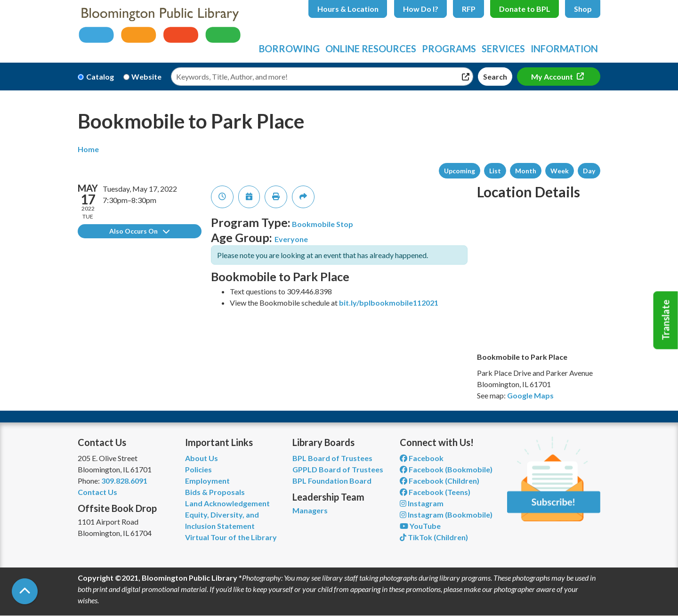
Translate (666, 320)
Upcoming (460, 171)
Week (560, 171)
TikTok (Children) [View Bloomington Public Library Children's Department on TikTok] (434, 537)
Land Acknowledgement (227, 503)
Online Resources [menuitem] (371, 49)
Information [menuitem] (564, 49)
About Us (202, 458)
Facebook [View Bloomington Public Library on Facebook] (422, 458)
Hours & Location (348, 9)
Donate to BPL (525, 9)
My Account (553, 77)
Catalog (100, 77)
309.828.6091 (124, 481)
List (495, 171)
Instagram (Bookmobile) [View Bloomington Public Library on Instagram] (446, 515)
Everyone (291, 239)
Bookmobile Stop (323, 224)
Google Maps (530, 395)
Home (88, 149)
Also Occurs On (139, 231)
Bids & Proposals (215, 492)
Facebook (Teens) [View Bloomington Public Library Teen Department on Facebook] (435, 492)
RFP (469, 9)
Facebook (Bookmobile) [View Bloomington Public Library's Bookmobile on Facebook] (446, 469)
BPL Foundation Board (332, 481)
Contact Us (97, 492)
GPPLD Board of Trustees (338, 469)
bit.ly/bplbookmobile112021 (389, 303)
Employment (207, 481)
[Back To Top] (25, 591)
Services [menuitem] (503, 49)
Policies (198, 469)
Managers (310, 510)
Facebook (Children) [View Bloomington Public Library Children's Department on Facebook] (440, 481)
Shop (583, 9)
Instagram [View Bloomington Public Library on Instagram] (422, 503)
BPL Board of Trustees (332, 458)
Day (589, 171)
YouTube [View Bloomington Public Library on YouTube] (420, 526)
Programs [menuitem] (449, 49)
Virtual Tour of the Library (231, 537)
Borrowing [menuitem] (289, 49)
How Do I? (421, 9)
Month (526, 171)
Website (146, 77)
